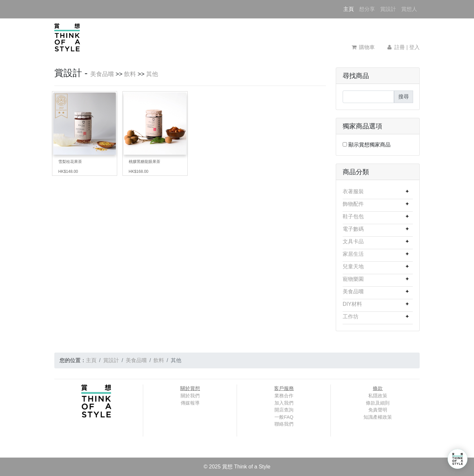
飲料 (130, 74)
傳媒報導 (190, 403)
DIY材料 (352, 304)
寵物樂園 (353, 279)
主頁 (350, 8)
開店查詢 (284, 410)
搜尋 (404, 97)
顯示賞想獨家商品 (369, 145)
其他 (152, 74)
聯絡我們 (284, 424)
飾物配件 (353, 204)
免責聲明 (378, 410)
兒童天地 (353, 266)
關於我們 (190, 396)
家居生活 (353, 254)
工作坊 (351, 317)
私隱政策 (378, 396)
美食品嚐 (102, 74)
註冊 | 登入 (403, 47)
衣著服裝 (353, 191)
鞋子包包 (353, 216)
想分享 (367, 9)
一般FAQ (284, 417)
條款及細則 (378, 403)
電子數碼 (353, 229)
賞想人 (409, 9)
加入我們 (284, 403)
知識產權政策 (378, 417)
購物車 (363, 47)
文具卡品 (353, 241)
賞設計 (388, 9)
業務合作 (284, 396)
